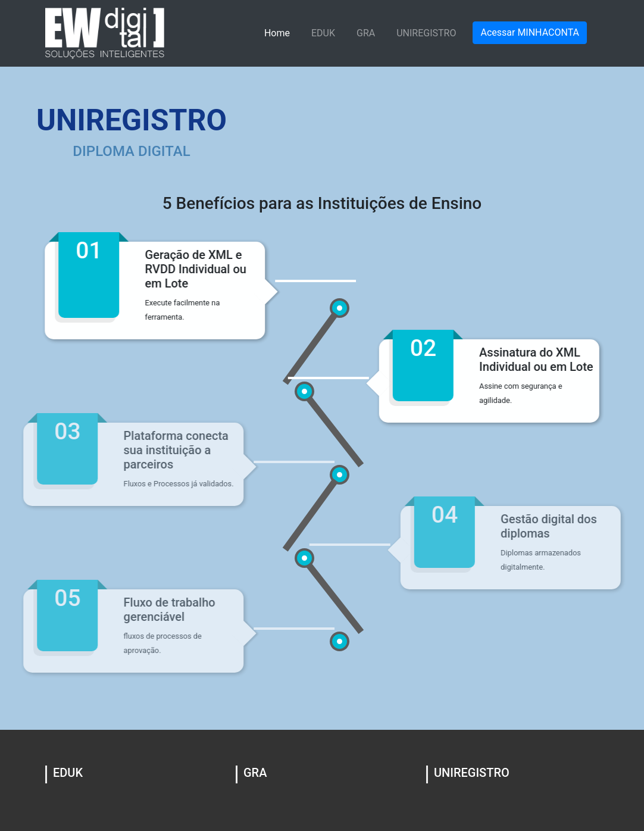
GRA (366, 33)
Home (277, 33)
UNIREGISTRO (426, 33)
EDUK (323, 33)
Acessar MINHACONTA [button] (530, 32)
